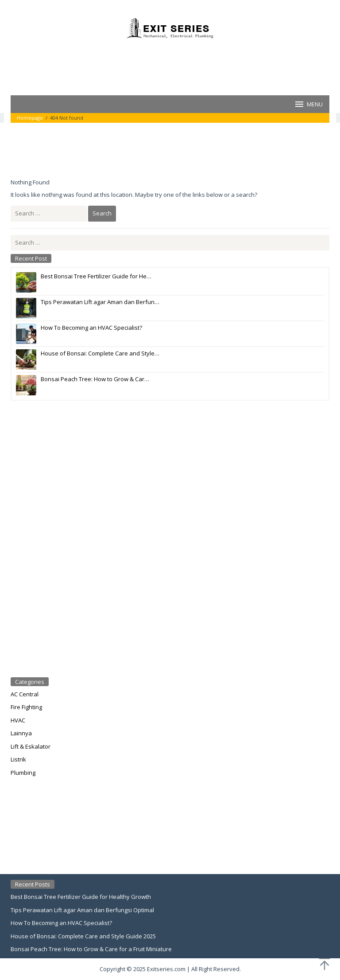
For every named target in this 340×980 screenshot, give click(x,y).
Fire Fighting (26, 707)
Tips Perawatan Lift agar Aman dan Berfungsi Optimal (82, 910)
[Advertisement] (172, 66)
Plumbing (23, 773)
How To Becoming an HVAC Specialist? (61, 923)
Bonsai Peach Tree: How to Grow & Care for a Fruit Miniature (91, 949)
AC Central (25, 694)
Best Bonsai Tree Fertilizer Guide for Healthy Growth (81, 897)
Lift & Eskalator (31, 746)
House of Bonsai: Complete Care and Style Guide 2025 (83, 936)
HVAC (18, 720)
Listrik (18, 759)
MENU (308, 104)
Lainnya (21, 733)
